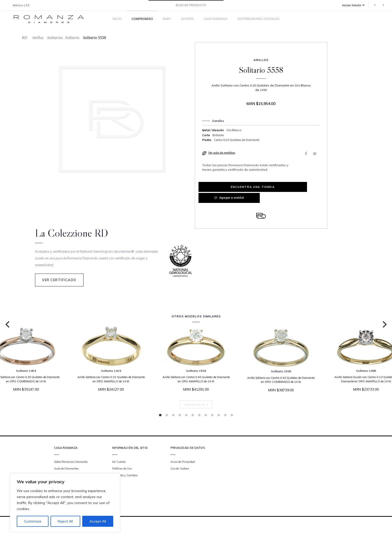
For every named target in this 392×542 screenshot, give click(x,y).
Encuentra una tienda (229, 187)
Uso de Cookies (180, 469)
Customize (33, 521)
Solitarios (55, 38)
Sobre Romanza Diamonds (71, 463)
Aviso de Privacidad (183, 463)
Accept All (98, 521)
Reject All (65, 521)
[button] (355, 5)
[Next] (384, 325)
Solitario (72, 38)
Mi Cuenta (119, 463)
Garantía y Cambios (125, 476)
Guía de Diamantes (66, 469)
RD (24, 38)
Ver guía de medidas (222, 153)
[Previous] (8, 325)
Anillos (38, 38)
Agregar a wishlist (293, 187)
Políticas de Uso (122, 469)
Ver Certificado (59, 283)
